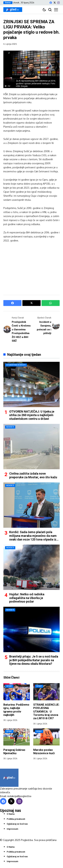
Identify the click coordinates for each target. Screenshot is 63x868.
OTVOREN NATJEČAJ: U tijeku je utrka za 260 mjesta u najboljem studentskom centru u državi (32, 415)
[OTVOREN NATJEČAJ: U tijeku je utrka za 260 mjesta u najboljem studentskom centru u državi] (32, 384)
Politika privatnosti (16, 819)
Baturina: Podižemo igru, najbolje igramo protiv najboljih (16, 710)
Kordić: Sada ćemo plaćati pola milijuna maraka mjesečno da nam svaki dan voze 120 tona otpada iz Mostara (33, 537)
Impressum (12, 829)
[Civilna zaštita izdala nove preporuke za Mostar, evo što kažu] (32, 447)
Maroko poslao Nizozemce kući (44, 751)
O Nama (11, 814)
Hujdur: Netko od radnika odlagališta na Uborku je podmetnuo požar (27, 598)
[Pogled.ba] (13, 10)
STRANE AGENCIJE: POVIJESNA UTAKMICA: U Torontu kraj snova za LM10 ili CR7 (46, 711)
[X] (55, 3)
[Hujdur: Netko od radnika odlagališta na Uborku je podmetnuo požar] (32, 567)
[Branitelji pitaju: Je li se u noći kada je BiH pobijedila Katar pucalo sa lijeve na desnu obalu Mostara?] (32, 629)
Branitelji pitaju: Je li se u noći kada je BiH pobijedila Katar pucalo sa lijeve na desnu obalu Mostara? (34, 660)
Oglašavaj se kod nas (17, 824)
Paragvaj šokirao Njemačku (14, 751)
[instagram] (58, 3)
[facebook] (51, 3)
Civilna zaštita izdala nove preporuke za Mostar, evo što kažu (33, 475)
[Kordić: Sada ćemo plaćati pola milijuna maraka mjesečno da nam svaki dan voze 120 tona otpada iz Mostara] (32, 505)
